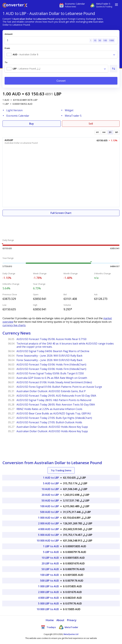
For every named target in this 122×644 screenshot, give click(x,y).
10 (95, 40)
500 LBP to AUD (50, 581)
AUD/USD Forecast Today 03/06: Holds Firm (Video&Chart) (51, 365)
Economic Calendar (18, 116)
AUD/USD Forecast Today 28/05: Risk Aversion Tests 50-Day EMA (56, 405)
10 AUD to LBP (50, 489)
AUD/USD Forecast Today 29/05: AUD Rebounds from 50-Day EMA (56, 396)
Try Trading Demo (61, 470)
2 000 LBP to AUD (49, 592)
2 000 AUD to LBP (49, 523)
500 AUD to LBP (50, 512)
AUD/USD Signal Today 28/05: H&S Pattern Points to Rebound (54, 400)
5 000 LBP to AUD (49, 603)
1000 (112, 40)
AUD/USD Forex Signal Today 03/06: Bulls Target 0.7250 (50, 373)
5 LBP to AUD (51, 552)
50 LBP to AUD (50, 569)
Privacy (72, 620)
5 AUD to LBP (51, 483)
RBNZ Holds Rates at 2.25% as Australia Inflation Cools (49, 409)
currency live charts (14, 325)
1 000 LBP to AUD (49, 586)
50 (100, 40)
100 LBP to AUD (50, 575)
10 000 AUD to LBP (48, 541)
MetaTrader (69, 627)
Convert (61, 81)
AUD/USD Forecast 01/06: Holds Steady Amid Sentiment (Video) (54, 382)
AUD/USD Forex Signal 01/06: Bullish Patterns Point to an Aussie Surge (59, 387)
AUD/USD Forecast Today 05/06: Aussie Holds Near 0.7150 (51, 339)
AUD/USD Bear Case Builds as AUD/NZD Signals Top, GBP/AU (54, 413)
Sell (91, 124)
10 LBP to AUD (50, 558)
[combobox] (61, 55)
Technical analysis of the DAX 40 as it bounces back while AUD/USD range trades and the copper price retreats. (65, 345)
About (60, 620)
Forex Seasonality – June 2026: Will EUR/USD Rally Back (49, 356)
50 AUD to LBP (50, 501)
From (7, 48)
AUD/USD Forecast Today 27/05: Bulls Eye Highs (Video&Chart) (54, 418)
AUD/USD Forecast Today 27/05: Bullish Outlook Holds (49, 422)
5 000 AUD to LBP (49, 535)
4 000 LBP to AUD (49, 598)
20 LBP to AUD (50, 563)
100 (105, 40)
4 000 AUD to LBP (49, 529)
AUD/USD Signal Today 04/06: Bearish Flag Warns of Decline (53, 351)
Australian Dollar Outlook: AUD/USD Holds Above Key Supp (52, 427)
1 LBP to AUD (51, 546)
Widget (69, 110)
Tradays (48, 627)
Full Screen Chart (61, 213)
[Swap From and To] (114, 69)
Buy (32, 124)
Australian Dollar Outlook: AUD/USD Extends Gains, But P (51, 391)
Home (50, 620)
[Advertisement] (61, 226)
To (6, 62)
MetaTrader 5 (73, 116)
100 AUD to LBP (50, 506)
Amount (9, 34)
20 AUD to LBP (50, 495)
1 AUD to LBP (51, 478)
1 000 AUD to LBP (49, 518)
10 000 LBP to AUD (48, 609)
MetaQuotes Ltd (71, 634)
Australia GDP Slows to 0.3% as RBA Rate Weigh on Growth (52, 378)
